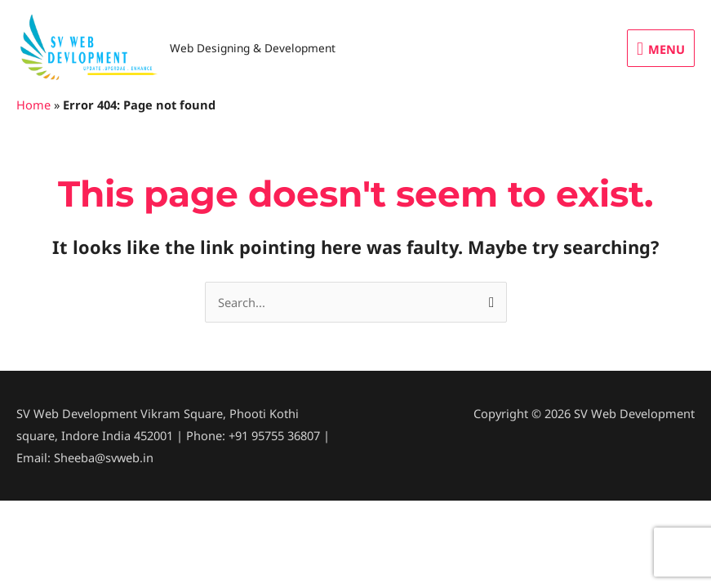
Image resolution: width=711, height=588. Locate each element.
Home (33, 105)
